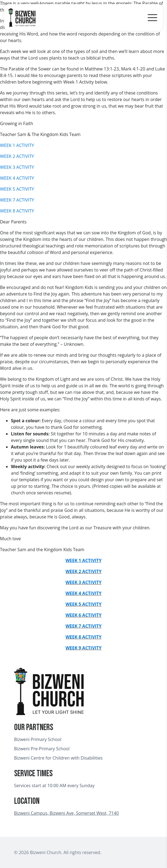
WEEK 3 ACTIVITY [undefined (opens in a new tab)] (83, 582)
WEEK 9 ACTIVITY (83, 648)
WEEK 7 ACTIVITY (17, 200)
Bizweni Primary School (38, 739)
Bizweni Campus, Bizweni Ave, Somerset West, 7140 (66, 813)
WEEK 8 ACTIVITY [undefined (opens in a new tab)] (83, 637)
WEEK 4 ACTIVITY (17, 178)
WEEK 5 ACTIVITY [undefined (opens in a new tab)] (83, 604)
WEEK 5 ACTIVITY (17, 189)
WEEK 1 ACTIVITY (17, 145)
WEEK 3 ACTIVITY (17, 167)
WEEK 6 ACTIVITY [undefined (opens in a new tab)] (83, 615)
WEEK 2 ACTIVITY (17, 156)
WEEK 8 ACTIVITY (17, 211)
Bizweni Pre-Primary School (42, 749)
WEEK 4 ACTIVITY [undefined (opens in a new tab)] (83, 593)
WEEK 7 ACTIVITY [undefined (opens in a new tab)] (83, 626)
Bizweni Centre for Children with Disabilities (58, 758)
